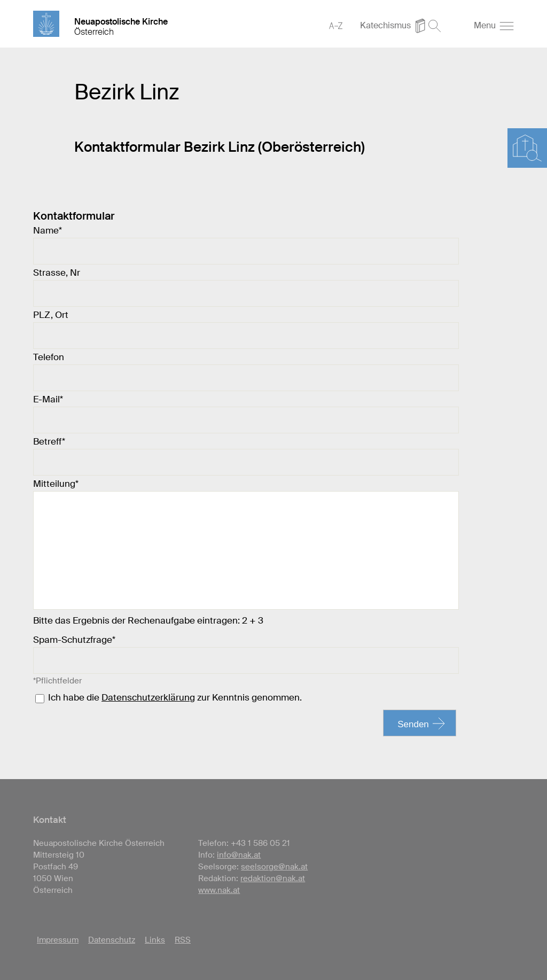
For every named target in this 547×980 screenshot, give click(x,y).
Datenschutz (112, 940)
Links (155, 940)
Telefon (49, 357)
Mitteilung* (56, 484)
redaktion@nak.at (273, 878)
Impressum (58, 940)
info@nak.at (239, 855)
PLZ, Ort (51, 315)
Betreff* (49, 441)
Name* (48, 230)
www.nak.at (219, 890)
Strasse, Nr (57, 273)
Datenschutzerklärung (148, 697)
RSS (183, 940)
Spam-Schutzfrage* (74, 640)
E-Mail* (48, 399)
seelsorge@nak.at (274, 867)
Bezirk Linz (127, 92)
